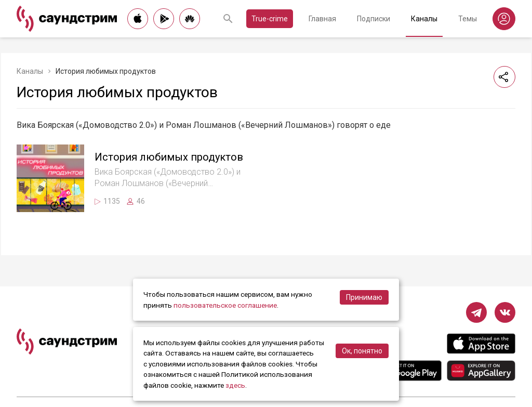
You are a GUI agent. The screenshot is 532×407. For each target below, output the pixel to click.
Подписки (374, 19)
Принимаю (364, 297)
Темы (468, 19)
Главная (322, 19)
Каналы (424, 19)
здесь (235, 385)
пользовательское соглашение (225, 305)
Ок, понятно (362, 351)
